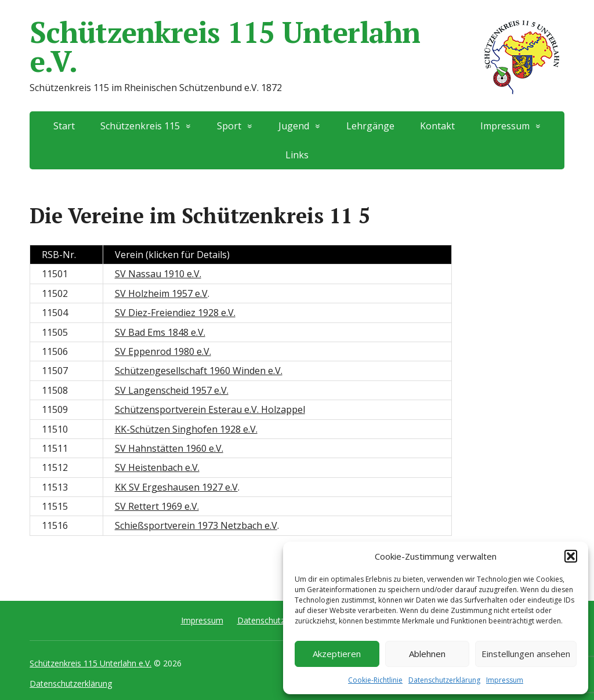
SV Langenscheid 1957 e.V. (172, 390)
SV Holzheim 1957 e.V (161, 293)
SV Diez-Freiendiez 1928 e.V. (175, 313)
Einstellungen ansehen (526, 654)
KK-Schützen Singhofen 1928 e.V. (186, 429)
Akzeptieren (337, 654)
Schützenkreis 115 (140, 126)
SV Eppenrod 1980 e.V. (163, 351)
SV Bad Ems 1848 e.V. (160, 332)
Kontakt (437, 126)
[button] (571, 556)
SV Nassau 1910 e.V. (158, 274)
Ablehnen (427, 654)
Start (64, 126)
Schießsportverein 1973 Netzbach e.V (196, 525)
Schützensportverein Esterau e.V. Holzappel (210, 409)
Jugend (294, 126)
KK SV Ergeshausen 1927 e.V (176, 487)
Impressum (505, 680)
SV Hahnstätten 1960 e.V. (169, 448)
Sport (229, 126)
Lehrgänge (370, 126)
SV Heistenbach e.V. (157, 467)
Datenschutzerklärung (444, 680)
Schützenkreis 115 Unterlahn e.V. (297, 46)
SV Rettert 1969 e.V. (157, 506)
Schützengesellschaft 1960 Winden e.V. (199, 371)
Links (297, 155)
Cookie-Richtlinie (375, 680)
